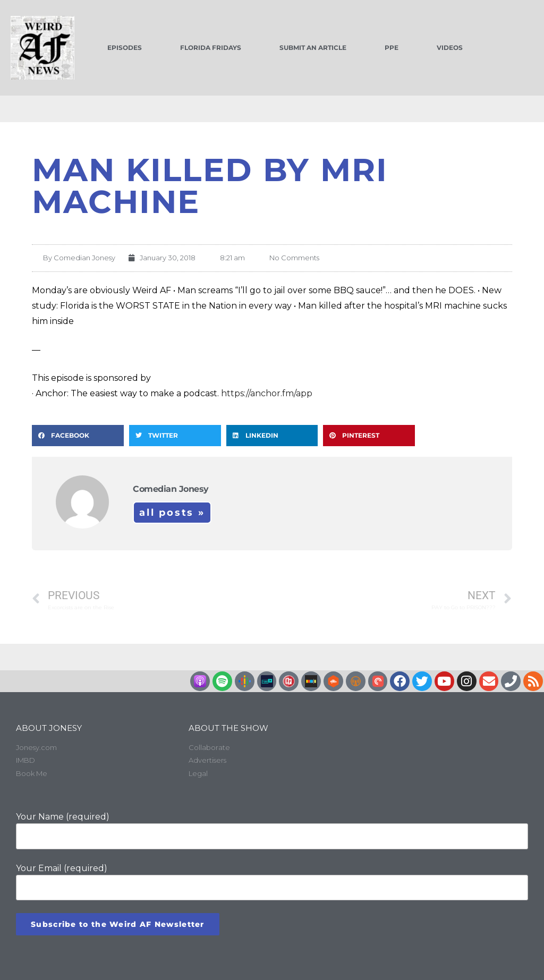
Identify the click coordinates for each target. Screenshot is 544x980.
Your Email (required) (272, 882)
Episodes (125, 48)
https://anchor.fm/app (267, 393)
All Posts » (172, 513)
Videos (450, 48)
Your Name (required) (272, 830)
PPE (392, 48)
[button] (78, 436)
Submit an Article (313, 48)
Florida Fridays (211, 48)
